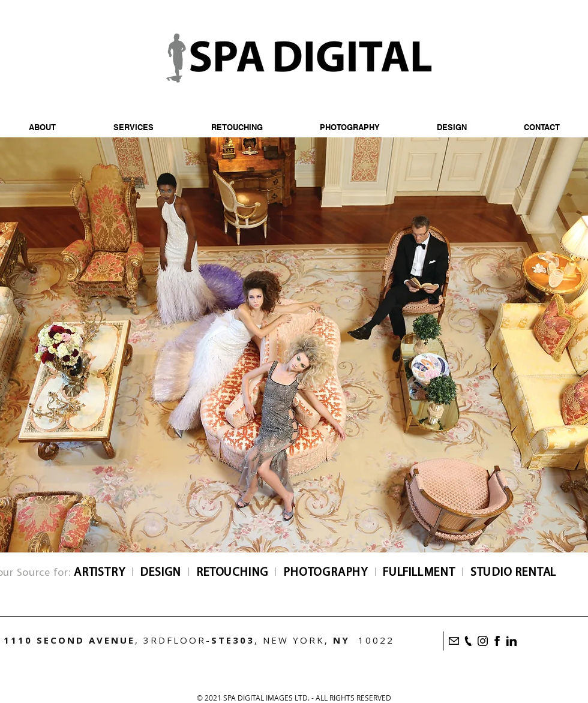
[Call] (468, 641)
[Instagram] (483, 641)
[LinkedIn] (511, 641)
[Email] (454, 641)
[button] (349, 127)
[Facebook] (497, 641)
